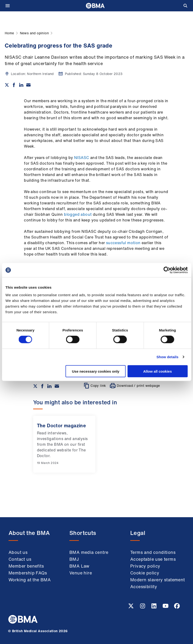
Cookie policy (145, 573)
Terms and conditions (153, 552)
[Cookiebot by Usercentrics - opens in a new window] (167, 270)
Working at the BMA (30, 580)
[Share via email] (28, 85)
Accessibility (144, 587)
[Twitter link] (131, 607)
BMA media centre (89, 552)
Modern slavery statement (158, 580)
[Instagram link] (143, 607)
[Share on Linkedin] (21, 85)
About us (18, 552)
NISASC (81, 158)
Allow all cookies (158, 371)
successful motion (123, 243)
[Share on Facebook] (14, 85)
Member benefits (26, 566)
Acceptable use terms (153, 559)
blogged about (78, 214)
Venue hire (81, 573)
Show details (168, 357)
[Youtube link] (166, 607)
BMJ (74, 559)
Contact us (20, 559)
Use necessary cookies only (96, 371)
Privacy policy (145, 566)
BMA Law (79, 566)
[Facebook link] (177, 607)
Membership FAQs (28, 573)
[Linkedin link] (154, 607)
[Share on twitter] (7, 85)
